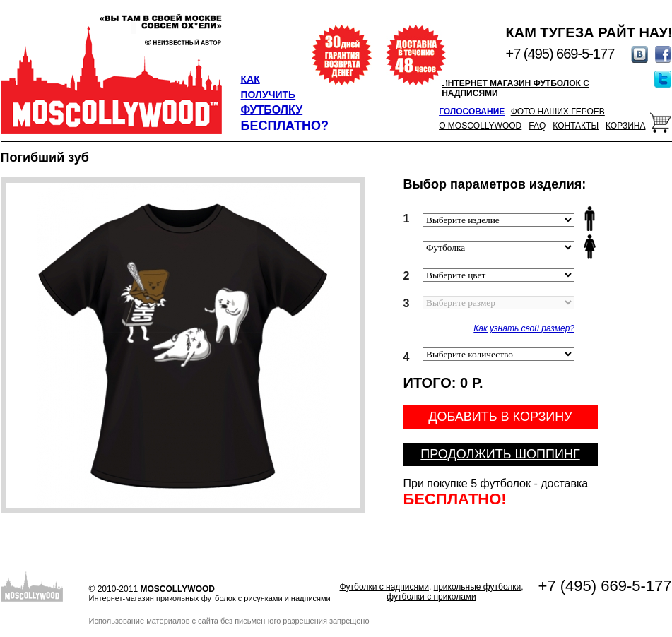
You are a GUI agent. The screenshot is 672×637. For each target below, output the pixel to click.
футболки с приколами (431, 597)
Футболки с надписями (384, 587)
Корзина (625, 126)
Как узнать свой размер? (524, 328)
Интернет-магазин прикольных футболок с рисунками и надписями (210, 598)
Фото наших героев (558, 112)
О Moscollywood (480, 126)
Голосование (472, 112)
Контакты (576, 126)
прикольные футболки (478, 587)
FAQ (537, 126)
